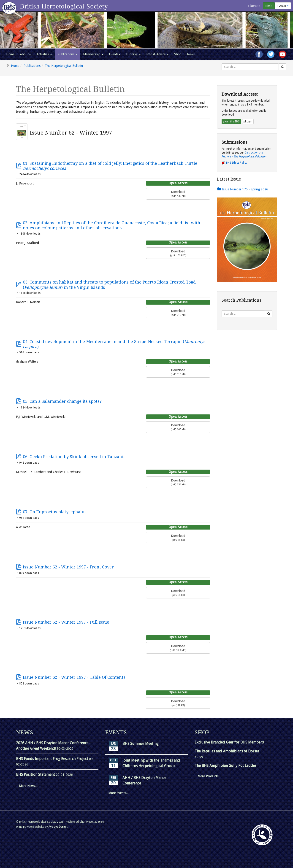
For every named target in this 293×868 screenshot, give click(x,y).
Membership (93, 54)
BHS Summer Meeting (141, 744)
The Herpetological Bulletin (64, 66)
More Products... (209, 776)
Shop (178, 54)
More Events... (118, 793)
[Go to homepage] (10, 6)
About (25, 54)
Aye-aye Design (58, 827)
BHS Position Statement (36, 775)
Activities (44, 54)
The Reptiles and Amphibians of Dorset (227, 751)
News (191, 54)
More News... (28, 786)
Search (222, 64)
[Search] (282, 67)
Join (269, 6)
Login (283, 6)
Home (10, 54)
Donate (254, 6)
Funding (133, 54)
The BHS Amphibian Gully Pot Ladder (225, 766)
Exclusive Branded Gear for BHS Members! (229, 742)
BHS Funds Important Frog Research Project (53, 759)
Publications (68, 54)
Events (115, 54)
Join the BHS (231, 122)
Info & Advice (157, 54)
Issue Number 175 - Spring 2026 (243, 189)
